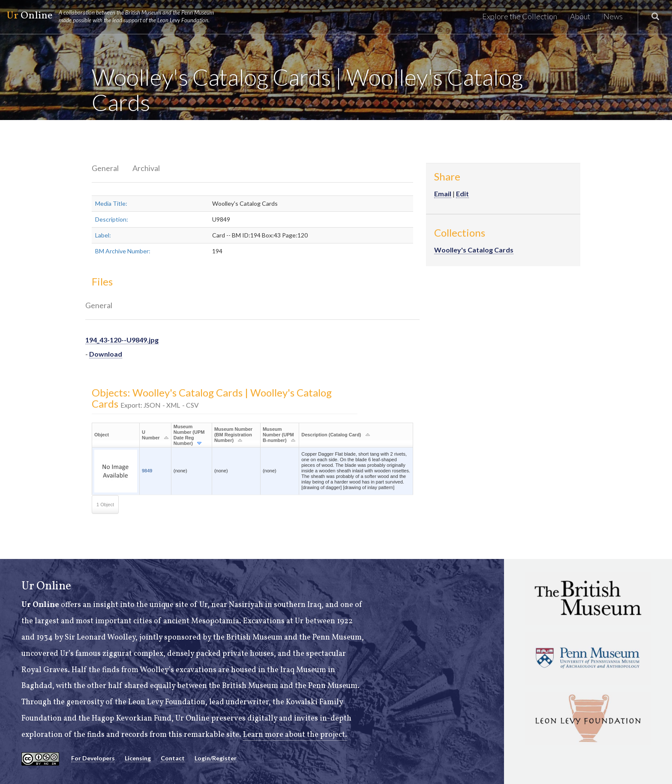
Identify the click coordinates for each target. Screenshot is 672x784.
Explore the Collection (520, 16)
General (105, 168)
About (580, 16)
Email (443, 194)
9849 (147, 471)
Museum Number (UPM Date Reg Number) (189, 435)
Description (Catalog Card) (331, 435)
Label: (103, 235)
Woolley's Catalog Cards (474, 250)
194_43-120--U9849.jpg (122, 340)
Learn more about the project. (295, 735)
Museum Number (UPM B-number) (278, 435)
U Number (151, 435)
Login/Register (216, 758)
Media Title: (111, 203)
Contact (173, 758)
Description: (112, 219)
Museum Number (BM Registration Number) (233, 435)
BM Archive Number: (123, 251)
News (613, 16)
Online (114, 16)
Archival (146, 168)
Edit (462, 194)
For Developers (93, 758)
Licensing (138, 758)
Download (106, 354)
